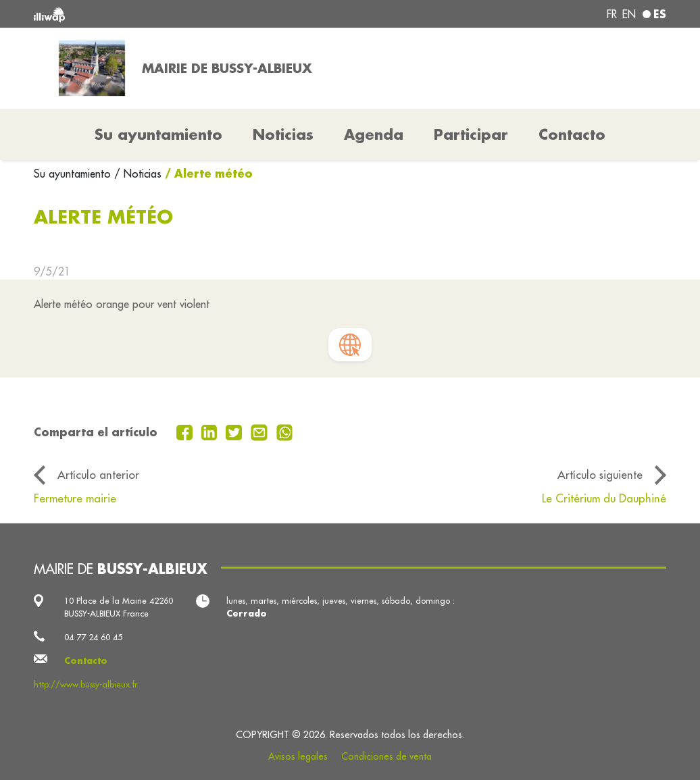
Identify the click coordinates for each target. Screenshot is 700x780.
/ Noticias (138, 174)
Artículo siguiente (600, 474)
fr (612, 14)
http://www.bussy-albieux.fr (85, 684)
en (629, 14)
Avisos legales (298, 756)
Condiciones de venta (386, 756)
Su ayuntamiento (74, 174)
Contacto (572, 134)
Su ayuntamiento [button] (158, 134)
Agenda (374, 134)
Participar (471, 134)
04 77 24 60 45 (93, 637)
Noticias (283, 134)
